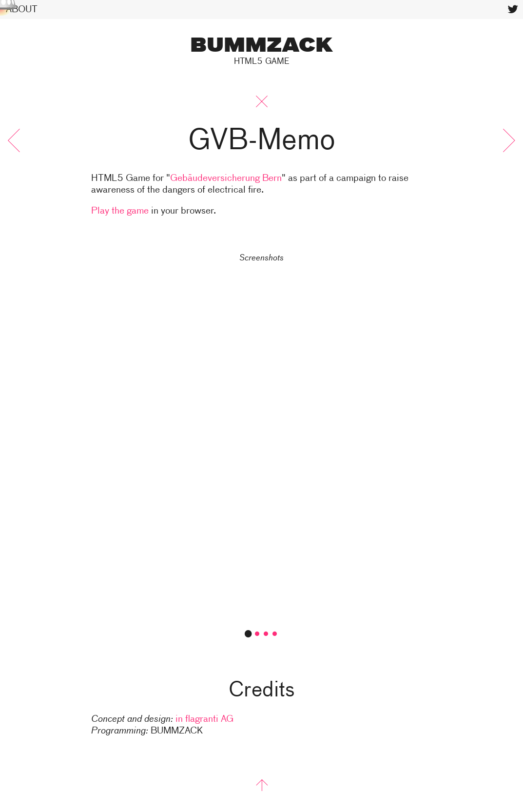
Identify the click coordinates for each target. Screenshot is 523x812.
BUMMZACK (261, 46)
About (22, 10)
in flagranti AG (204, 719)
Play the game (120, 211)
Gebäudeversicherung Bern (226, 178)
